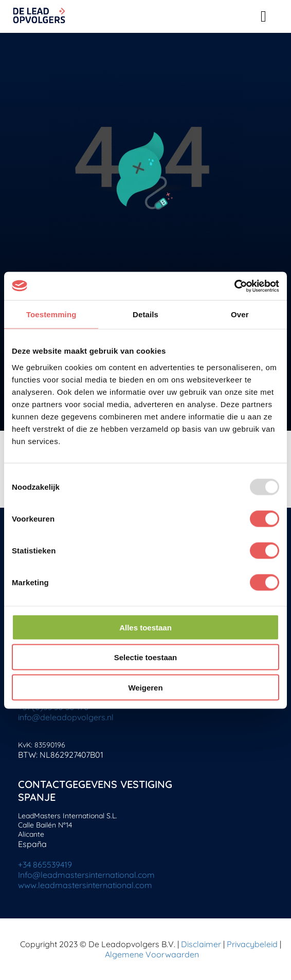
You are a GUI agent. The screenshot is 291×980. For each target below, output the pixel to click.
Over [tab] (240, 314)
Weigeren (145, 687)
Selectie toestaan (146, 657)
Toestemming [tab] (51, 314)
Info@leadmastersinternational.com (86, 875)
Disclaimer (201, 944)
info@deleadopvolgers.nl (66, 717)
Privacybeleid (252, 944)
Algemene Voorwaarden (152, 954)
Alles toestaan (145, 627)
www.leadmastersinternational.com (85, 885)
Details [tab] (145, 314)
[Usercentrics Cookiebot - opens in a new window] (234, 286)
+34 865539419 (45, 864)
